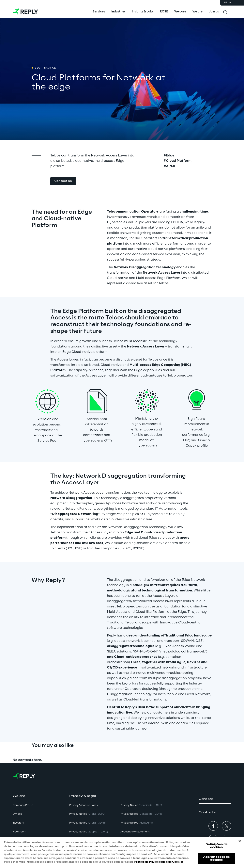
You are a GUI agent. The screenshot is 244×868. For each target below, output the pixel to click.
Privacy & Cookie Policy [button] (84, 805)
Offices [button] (17, 814)
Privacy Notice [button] (87, 814)
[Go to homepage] (25, 12)
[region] (122, 852)
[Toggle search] (225, 12)
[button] (63, 181)
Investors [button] (18, 823)
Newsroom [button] (19, 832)
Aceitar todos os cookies (216, 858)
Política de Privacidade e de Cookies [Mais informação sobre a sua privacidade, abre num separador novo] (159, 862)
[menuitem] (99, 12)
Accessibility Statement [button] (135, 832)
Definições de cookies (217, 846)
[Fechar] (240, 841)
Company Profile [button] (23, 805)
